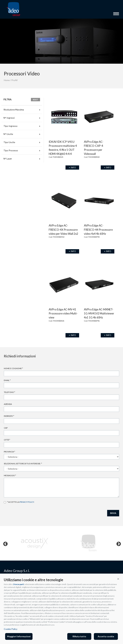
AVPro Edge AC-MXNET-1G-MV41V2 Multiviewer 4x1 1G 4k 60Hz (99, 313)
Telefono (9, 392)
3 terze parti (18, 584)
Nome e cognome (13, 368)
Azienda (8, 404)
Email (7, 380)
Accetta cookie (106, 636)
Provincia (9, 452)
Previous (4, 543)
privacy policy (27, 502)
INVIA (113, 513)
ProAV (14, 80)
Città (7, 440)
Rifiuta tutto (79, 636)
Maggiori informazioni (19, 636)
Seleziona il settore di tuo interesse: (23, 464)
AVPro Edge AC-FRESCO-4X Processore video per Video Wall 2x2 (63, 229)
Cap (6, 428)
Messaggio (10, 475)
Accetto (5, 502)
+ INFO (72, 167)
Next (118, 543)
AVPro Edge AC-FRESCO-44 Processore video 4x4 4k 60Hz (98, 229)
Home (7, 80)
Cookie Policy (11, 629)
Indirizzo (9, 416)
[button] (118, 579)
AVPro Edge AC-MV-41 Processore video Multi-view (63, 313)
